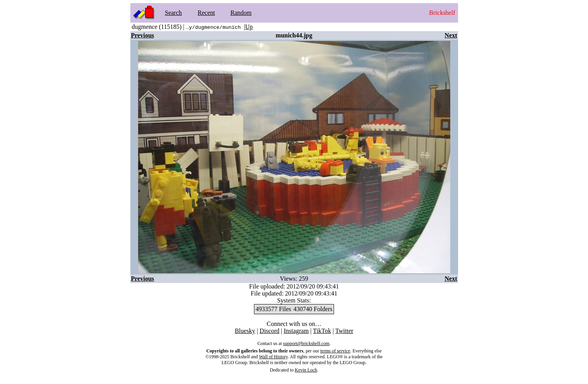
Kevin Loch (306, 370)
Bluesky (245, 331)
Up (249, 27)
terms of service (335, 351)
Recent (206, 13)
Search (174, 13)
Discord (269, 331)
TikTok (322, 331)
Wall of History (274, 357)
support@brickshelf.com (306, 343)
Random (241, 13)
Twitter (344, 331)
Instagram (296, 331)
